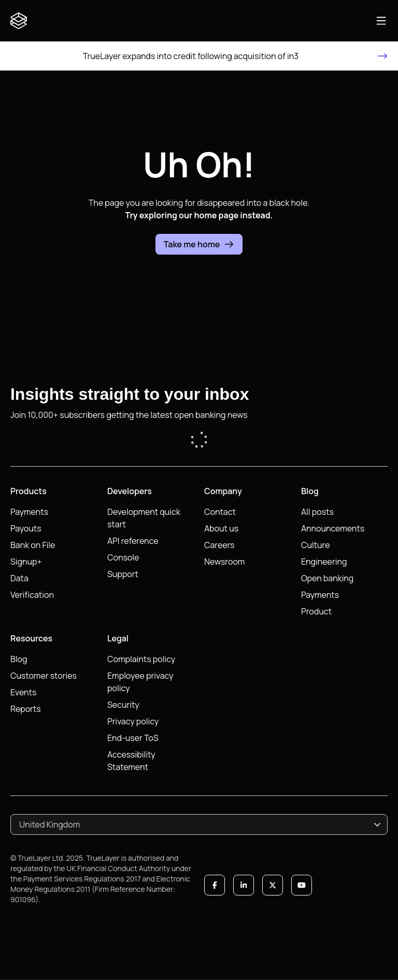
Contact (220, 512)
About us (221, 528)
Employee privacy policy (140, 682)
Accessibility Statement (131, 761)
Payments (29, 512)
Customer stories (44, 676)
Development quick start (144, 518)
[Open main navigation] (381, 21)
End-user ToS (133, 738)
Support (123, 574)
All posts (317, 512)
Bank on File (33, 545)
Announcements (333, 528)
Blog (19, 659)
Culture (316, 545)
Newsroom (224, 562)
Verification (32, 595)
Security (123, 705)
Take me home (199, 244)
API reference (133, 541)
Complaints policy (141, 659)
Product (316, 611)
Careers (219, 545)
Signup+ (26, 562)
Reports (26, 709)
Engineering (324, 562)
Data (19, 578)
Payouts (26, 528)
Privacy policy (133, 721)
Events (23, 692)
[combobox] (199, 824)
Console (123, 557)
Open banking (327, 578)
